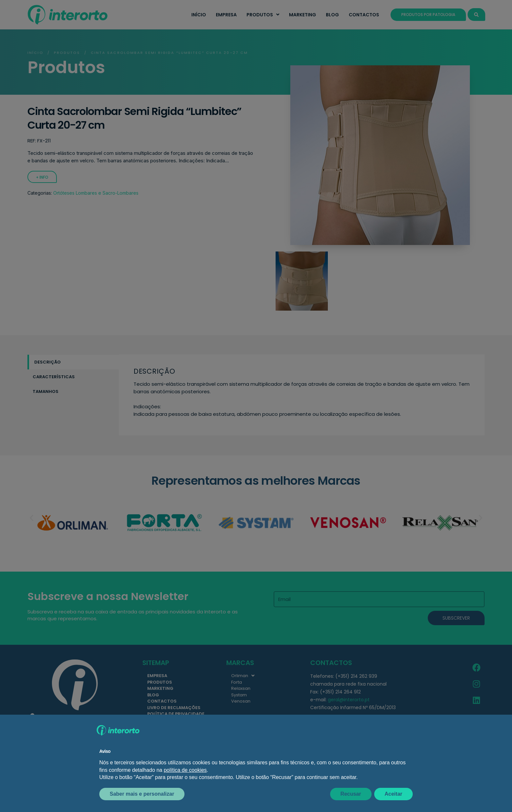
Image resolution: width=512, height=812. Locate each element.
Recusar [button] (351, 794)
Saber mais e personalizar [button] (142, 794)
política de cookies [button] (185, 770)
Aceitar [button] (393, 794)
